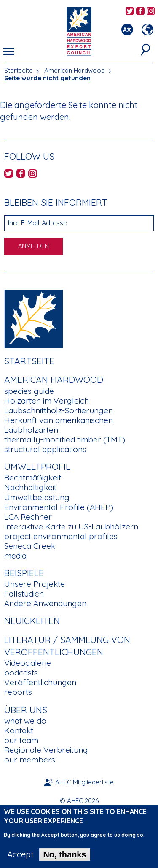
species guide (29, 391)
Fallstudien (24, 594)
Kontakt (19, 730)
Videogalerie (28, 663)
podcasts (21, 673)
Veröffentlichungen (40, 682)
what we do (25, 721)
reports (18, 692)
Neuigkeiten (32, 621)
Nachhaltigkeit (30, 487)
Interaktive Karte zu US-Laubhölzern (71, 526)
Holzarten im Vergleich (47, 401)
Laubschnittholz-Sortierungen (59, 410)
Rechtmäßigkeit (33, 477)
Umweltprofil (37, 467)
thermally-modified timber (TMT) (65, 439)
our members (30, 759)
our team (21, 740)
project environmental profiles (61, 536)
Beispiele (24, 573)
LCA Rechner (28, 517)
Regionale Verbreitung (46, 750)
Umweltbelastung (37, 497)
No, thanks (64, 859)
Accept (20, 859)
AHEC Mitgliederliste (84, 782)
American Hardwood (75, 70)
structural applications (45, 449)
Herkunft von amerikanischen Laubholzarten (59, 425)
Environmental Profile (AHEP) (59, 507)
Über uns (26, 710)
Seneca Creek (30, 546)
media (15, 556)
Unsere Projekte (35, 584)
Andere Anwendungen (45, 603)
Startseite (19, 70)
